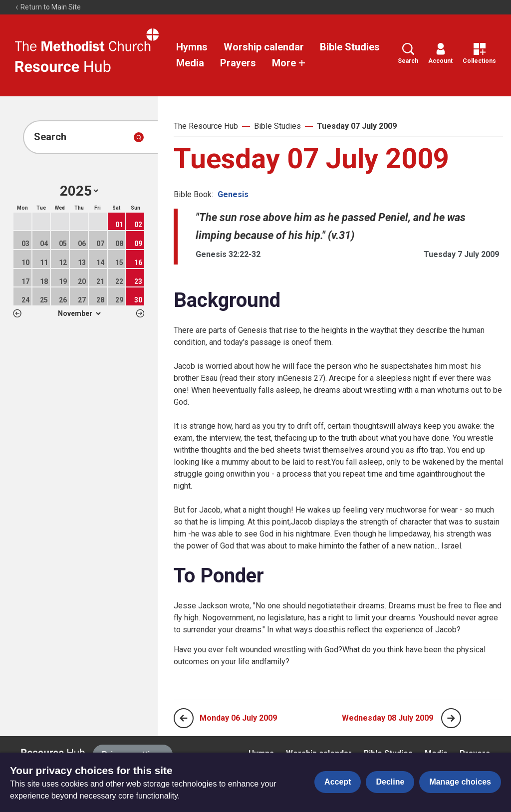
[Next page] (451, 718)
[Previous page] (184, 718)
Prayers (238, 63)
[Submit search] (139, 137)
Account (440, 54)
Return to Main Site (48, 7)
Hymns (192, 47)
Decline (390, 782)
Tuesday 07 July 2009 (357, 126)
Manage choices (460, 782)
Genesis (233, 194)
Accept (338, 782)
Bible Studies (350, 47)
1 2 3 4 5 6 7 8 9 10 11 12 (79, 313)
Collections (479, 54)
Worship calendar (264, 47)
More (289, 63)
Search (408, 54)
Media (190, 63)
